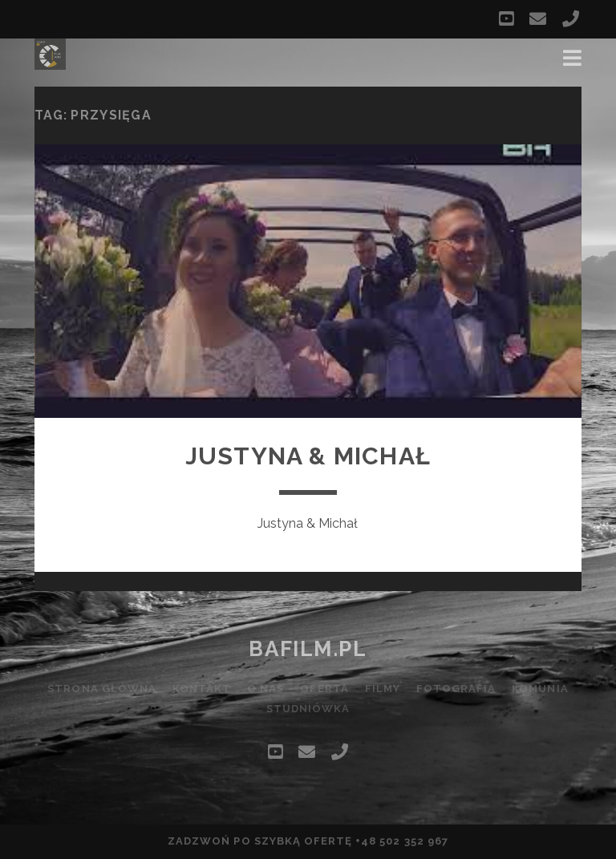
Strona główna (102, 689)
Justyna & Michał (308, 456)
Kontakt (202, 689)
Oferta (324, 689)
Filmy (383, 689)
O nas (265, 689)
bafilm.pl (308, 649)
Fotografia (456, 689)
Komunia (540, 689)
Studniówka (308, 709)
